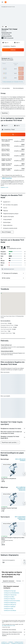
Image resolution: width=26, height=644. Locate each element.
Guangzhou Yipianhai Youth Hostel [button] (9, 508)
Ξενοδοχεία (11, 642)
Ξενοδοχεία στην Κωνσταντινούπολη (12, 601)
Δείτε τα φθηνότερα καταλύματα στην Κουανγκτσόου (21, 489)
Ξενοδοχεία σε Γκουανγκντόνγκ (17, 643)
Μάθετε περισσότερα (7, 178)
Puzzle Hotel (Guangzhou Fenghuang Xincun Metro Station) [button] (13, 538)
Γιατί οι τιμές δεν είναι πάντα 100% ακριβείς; (14, 635)
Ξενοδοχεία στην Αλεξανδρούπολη (11, 593)
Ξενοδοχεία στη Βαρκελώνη (10, 603)
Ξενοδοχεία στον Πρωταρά (10, 591)
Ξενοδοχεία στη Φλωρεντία (10, 605)
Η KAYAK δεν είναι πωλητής (14, 630)
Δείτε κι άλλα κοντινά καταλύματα (20, 460)
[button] (2, 2)
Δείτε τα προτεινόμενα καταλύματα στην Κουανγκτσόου (20, 518)
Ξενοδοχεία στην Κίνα (5, 643)
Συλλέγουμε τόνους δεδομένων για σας (14, 632)
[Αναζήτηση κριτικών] (14, 269)
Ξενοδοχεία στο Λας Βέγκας (10, 610)
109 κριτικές (10, 38)
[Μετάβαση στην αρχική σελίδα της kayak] (9, 2)
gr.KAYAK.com (4, 642)
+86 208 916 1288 (6, 34)
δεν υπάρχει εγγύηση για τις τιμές (9, 625)
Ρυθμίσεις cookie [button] (4, 187)
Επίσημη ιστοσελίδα (7, 36)
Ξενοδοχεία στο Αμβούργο (10, 607)
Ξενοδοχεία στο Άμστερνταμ (10, 595)
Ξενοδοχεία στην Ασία (19, 642)
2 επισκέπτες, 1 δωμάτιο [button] (9, 46)
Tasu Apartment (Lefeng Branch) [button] (9, 479)
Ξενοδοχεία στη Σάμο (8, 609)
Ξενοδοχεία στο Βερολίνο (9, 599)
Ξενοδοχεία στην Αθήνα (9, 597)
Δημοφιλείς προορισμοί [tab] (9, 581)
